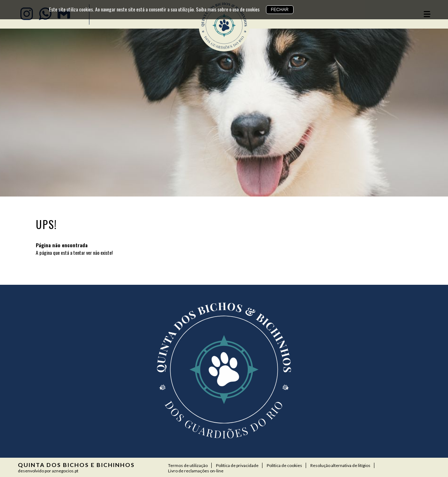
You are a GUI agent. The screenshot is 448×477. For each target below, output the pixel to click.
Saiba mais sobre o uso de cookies (228, 9)
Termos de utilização (188, 465)
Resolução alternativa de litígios (340, 465)
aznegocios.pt (65, 471)
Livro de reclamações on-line (196, 471)
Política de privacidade (237, 465)
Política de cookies (284, 465)
